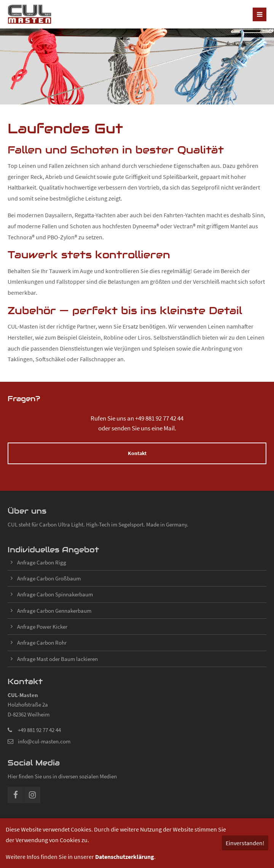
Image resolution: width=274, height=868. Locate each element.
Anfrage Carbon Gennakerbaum (54, 611)
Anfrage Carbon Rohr (42, 643)
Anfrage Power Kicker (42, 627)
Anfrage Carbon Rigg (42, 562)
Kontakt (137, 453)
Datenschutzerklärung (125, 857)
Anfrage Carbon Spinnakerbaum (55, 594)
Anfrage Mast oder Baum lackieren (57, 659)
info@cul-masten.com (44, 741)
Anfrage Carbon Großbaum (49, 578)
